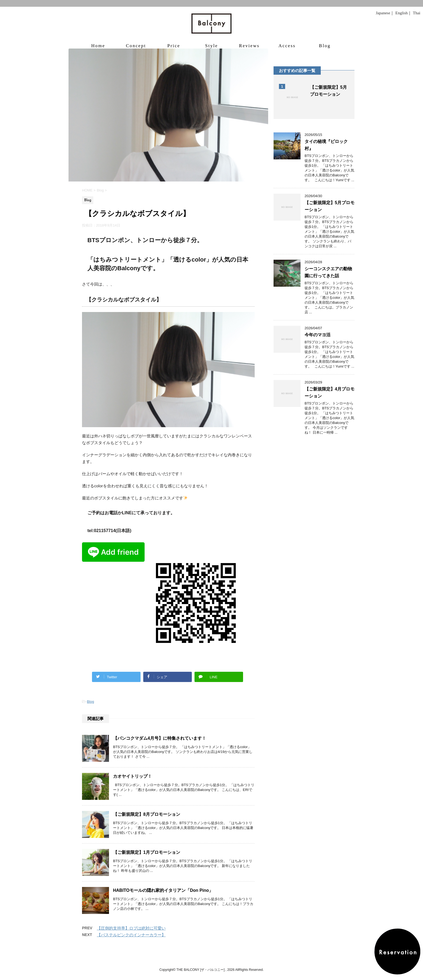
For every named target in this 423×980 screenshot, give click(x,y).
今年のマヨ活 (318, 335)
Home (98, 46)
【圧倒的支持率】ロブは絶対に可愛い (131, 928)
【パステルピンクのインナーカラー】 (131, 935)
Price (174, 46)
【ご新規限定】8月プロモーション (147, 814)
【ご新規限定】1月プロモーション (147, 852)
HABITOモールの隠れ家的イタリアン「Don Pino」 (163, 890)
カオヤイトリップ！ (132, 776)
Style (211, 46)
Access (287, 46)
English (401, 13)
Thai (417, 13)
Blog (325, 46)
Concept (136, 46)
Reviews (249, 46)
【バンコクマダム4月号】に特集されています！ (160, 738)
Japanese (383, 13)
